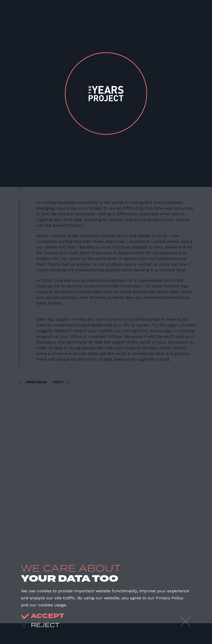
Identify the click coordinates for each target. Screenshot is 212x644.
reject (40, 626)
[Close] (186, 622)
